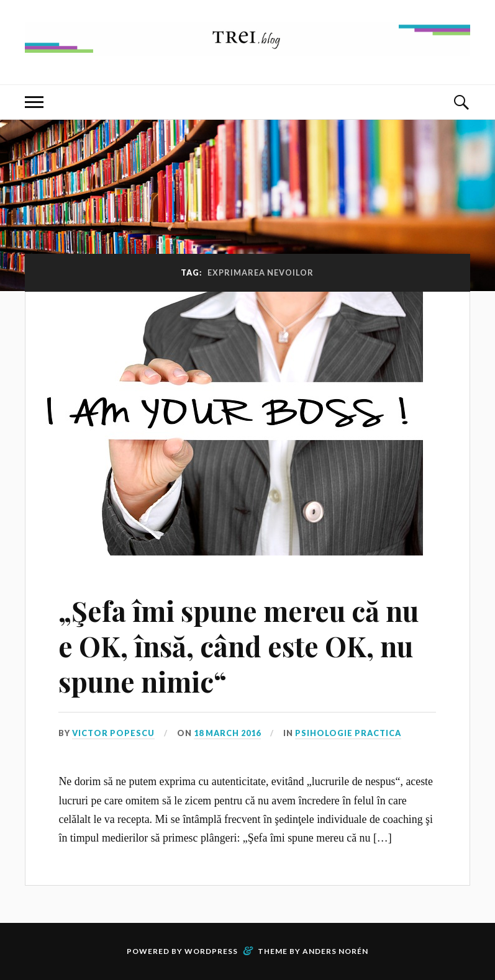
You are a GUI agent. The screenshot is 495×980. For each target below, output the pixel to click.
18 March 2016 (227, 733)
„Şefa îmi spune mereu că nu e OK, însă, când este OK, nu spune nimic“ (238, 646)
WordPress (211, 951)
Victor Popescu (113, 733)
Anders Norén (335, 951)
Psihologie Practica (348, 733)
